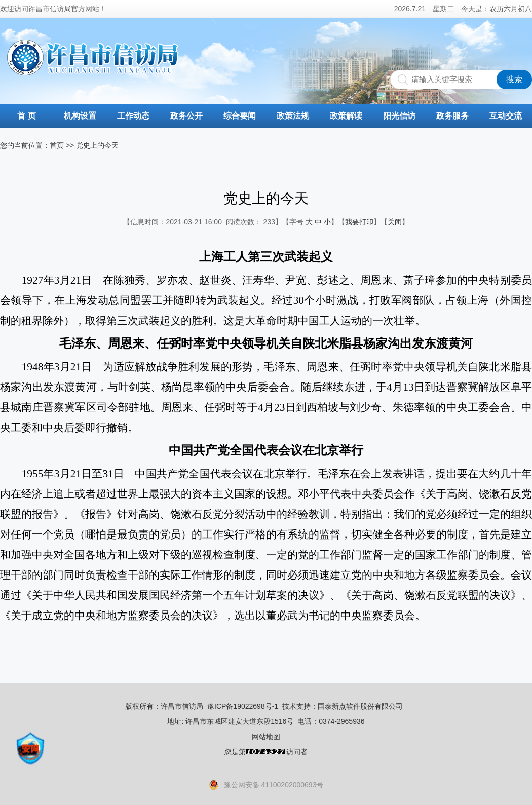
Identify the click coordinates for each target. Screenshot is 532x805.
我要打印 (359, 222)
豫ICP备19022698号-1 (243, 706)
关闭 (395, 222)
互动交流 (506, 116)
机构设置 (80, 116)
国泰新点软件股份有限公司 (360, 706)
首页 (57, 145)
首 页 (26, 116)
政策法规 (293, 116)
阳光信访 (399, 116)
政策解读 (346, 116)
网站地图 (266, 737)
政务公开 (186, 116)
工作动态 (133, 116)
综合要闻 (240, 116)
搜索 (514, 79)
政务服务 (452, 116)
